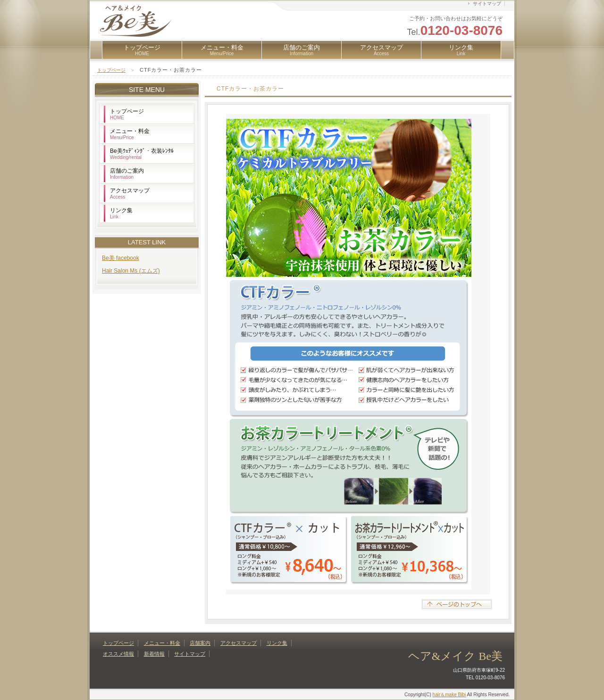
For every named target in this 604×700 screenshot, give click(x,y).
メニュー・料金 (222, 50)
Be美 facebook (121, 258)
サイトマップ (487, 4)
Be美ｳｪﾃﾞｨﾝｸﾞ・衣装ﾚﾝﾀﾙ (142, 154)
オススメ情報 (118, 654)
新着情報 (154, 654)
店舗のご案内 (302, 50)
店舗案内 (200, 643)
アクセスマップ (382, 50)
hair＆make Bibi (449, 695)
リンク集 (461, 50)
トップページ (142, 50)
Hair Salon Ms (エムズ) (131, 271)
